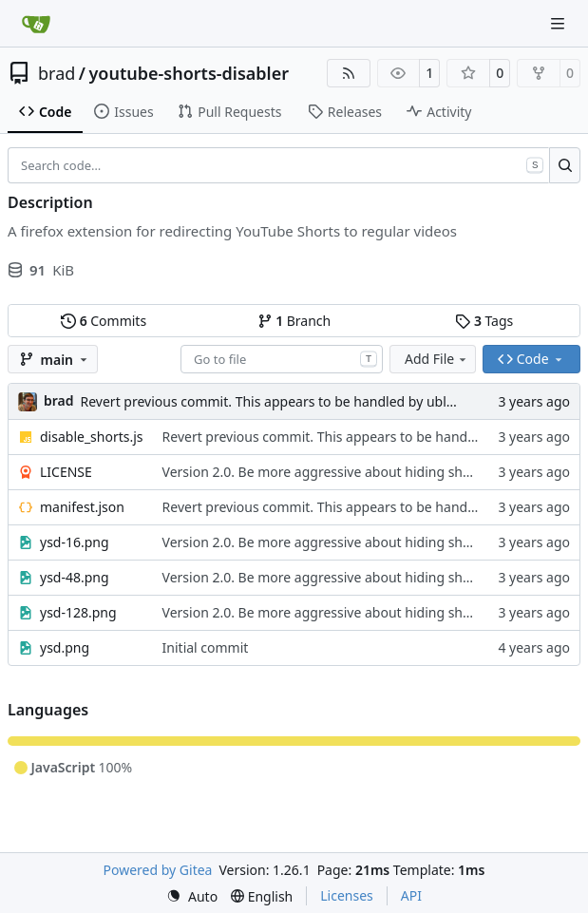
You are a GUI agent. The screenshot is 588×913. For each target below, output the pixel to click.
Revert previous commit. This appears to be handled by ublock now (289, 401)
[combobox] (282, 359)
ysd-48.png (75, 577)
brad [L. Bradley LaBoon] (59, 400)
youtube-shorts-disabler (190, 73)
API (411, 895)
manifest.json (82, 507)
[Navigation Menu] (560, 23)
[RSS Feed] (349, 73)
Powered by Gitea (158, 870)
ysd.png (65, 647)
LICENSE (66, 472)
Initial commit (206, 647)
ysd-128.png (78, 612)
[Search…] (565, 165)
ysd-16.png (75, 542)
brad (57, 73)
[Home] (36, 24)
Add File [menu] (437, 359)
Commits (104, 321)
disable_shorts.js (92, 437)
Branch (294, 321)
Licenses (347, 895)
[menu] (192, 896)
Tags (484, 321)
